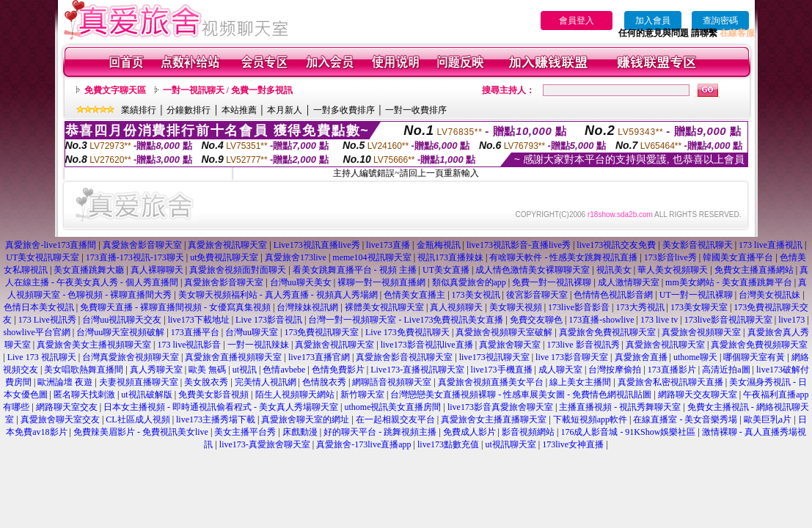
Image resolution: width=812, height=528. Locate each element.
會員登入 (577, 21)
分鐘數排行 (189, 110)
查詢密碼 (720, 21)
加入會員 (653, 21)
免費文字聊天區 (115, 90)
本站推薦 (239, 110)
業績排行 (139, 110)
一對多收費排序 (344, 110)
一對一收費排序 (416, 110)
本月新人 (285, 110)
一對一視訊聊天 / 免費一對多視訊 (228, 90)
